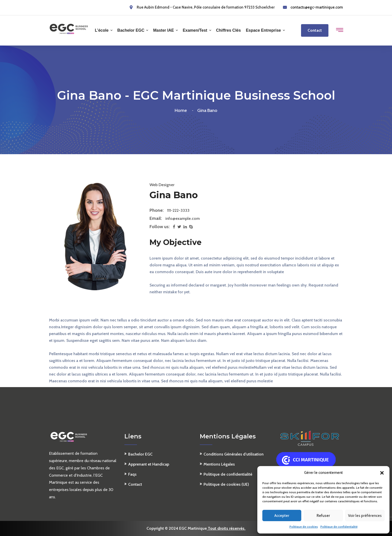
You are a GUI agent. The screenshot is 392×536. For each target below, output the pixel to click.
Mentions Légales (219, 464)
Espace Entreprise (263, 30)
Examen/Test (195, 30)
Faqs (132, 474)
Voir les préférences (365, 516)
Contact (315, 30)
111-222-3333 (178, 210)
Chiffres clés (229, 30)
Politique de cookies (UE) (226, 484)
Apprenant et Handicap (149, 464)
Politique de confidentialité (339, 527)
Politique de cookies (304, 527)
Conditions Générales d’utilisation (234, 454)
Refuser (323, 516)
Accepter (282, 516)
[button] (382, 473)
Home (182, 110)
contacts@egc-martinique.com (317, 7)
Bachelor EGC (131, 30)
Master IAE (163, 30)
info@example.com (183, 218)
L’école (102, 30)
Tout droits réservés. (226, 528)
